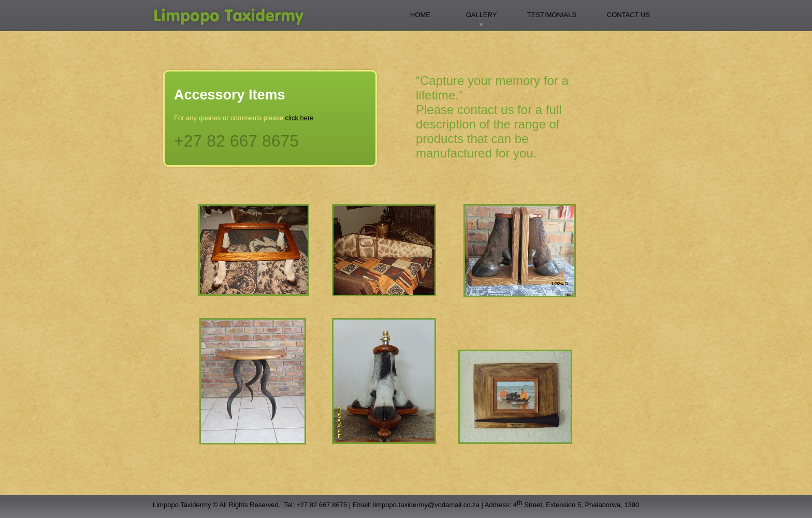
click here (300, 118)
